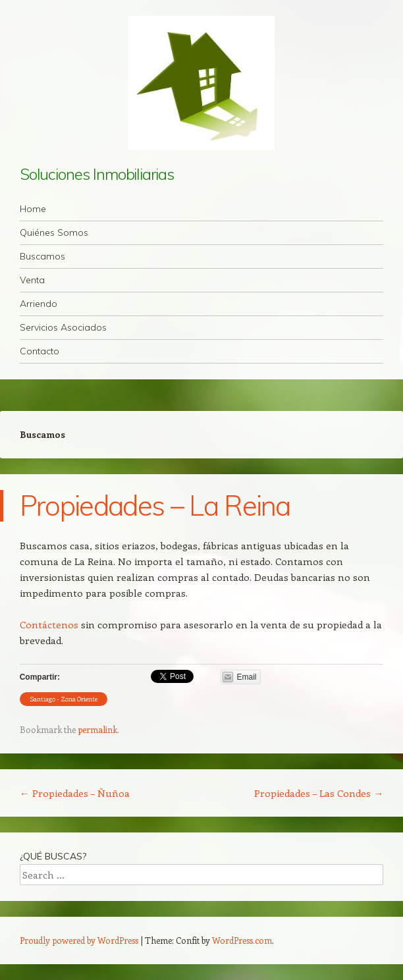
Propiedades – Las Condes (319, 793)
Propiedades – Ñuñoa (75, 793)
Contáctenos (49, 624)
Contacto (40, 351)
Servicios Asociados (63, 327)
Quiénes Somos (54, 232)
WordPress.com (242, 940)
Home (33, 209)
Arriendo (39, 304)
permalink (97, 729)
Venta (32, 280)
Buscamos (42, 256)
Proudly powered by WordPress (79, 940)
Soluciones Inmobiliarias (97, 174)
